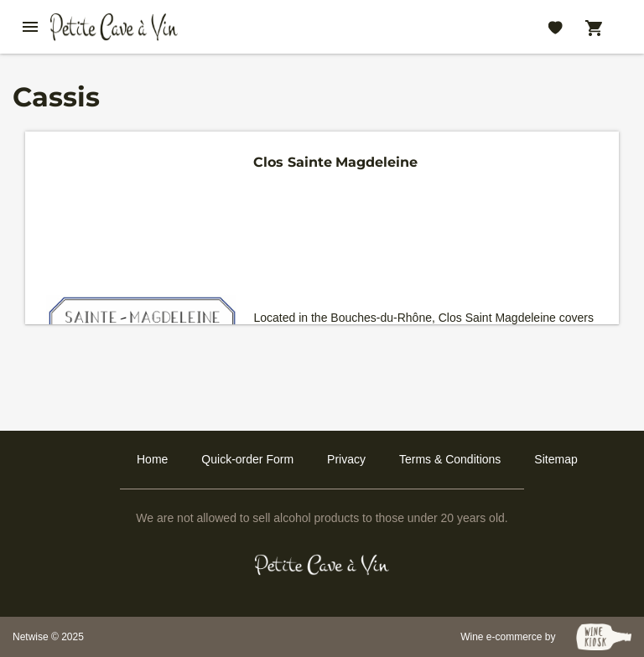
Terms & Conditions (450, 459)
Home (152, 459)
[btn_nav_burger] (30, 27)
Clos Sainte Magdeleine (335, 162)
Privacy (346, 459)
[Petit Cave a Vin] (322, 565)
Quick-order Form (247, 459)
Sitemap (556, 459)
